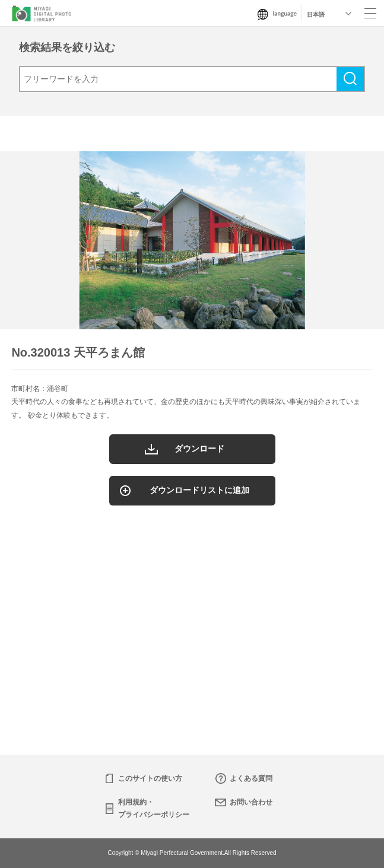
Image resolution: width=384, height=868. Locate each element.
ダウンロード (199, 449)
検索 (350, 79)
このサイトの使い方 (150, 778)
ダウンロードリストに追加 (199, 490)
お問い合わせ (251, 802)
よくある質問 (251, 778)
